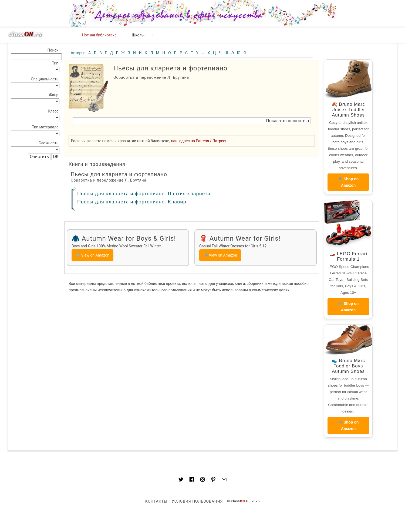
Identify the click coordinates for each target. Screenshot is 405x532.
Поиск (53, 50)
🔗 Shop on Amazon (348, 182)
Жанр (53, 95)
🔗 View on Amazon (92, 255)
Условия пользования (197, 501)
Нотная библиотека (99, 35)
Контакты (156, 501)
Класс (53, 111)
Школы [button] (138, 35)
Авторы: (78, 53)
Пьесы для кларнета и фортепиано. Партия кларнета (144, 194)
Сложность (49, 143)
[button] (192, 121)
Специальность (45, 79)
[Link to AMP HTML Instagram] (202, 480)
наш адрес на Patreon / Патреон (199, 141)
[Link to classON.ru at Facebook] (192, 480)
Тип (55, 63)
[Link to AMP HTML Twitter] (181, 480)
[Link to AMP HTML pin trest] (213, 480)
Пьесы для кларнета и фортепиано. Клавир (132, 202)
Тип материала (45, 127)
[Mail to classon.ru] (224, 480)
